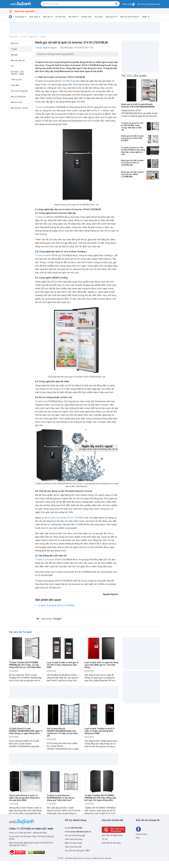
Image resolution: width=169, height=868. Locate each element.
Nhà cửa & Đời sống (129, 17)
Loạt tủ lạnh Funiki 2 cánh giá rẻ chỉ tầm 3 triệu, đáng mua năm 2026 (62, 665)
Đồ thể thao (61, 17)
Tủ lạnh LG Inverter (45, 559)
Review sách (87, 17)
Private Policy (141, 834)
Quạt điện (15, 85)
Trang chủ (13, 37)
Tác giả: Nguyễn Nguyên (46, 48)
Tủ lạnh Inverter (43, 255)
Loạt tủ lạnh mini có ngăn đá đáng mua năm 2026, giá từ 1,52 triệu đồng (101, 665)
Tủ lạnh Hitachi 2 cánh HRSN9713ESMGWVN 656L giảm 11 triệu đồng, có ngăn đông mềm (26, 731)
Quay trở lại (51, 619)
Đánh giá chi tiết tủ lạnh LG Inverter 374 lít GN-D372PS (132, 138)
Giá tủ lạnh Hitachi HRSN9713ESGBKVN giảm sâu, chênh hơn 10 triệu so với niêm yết (62, 732)
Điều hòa (14, 43)
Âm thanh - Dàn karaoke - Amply (17, 73)
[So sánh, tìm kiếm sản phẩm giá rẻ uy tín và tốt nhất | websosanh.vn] (20, 4)
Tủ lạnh (43, 37)
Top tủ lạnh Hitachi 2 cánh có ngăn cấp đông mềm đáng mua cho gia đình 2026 (24, 798)
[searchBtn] (116, 4)
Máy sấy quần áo (18, 60)
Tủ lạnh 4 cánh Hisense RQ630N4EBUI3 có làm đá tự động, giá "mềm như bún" (61, 798)
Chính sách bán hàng (74, 839)
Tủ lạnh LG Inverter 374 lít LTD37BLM (56, 605)
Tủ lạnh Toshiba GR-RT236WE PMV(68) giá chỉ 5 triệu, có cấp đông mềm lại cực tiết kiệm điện (25, 665)
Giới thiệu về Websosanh (112, 835)
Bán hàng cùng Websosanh (149, 4)
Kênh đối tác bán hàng (111, 843)
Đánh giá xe (111, 17)
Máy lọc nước (17, 102)
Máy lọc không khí (18, 97)
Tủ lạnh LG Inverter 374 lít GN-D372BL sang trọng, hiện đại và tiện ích (132, 126)
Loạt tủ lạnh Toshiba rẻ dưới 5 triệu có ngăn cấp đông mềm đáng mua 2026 (99, 731)
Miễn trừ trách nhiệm (73, 843)
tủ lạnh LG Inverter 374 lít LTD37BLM (66, 518)
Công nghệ (19, 17)
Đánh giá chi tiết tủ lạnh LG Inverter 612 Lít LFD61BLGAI (132, 163)
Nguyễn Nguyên (111, 594)
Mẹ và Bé (72, 17)
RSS (138, 838)
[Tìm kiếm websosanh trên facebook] (138, 829)
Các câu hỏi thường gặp (75, 835)
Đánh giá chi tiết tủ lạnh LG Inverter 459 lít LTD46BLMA (132, 174)
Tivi (12, 66)
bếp (46, 588)
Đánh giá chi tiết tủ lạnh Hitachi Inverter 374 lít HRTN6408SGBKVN (138, 105)
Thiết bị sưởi (16, 80)
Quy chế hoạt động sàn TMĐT (78, 851)
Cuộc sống (33, 17)
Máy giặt (14, 55)
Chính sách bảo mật (73, 847)
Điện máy (47, 17)
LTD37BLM (67, 81)
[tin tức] (10, 17)
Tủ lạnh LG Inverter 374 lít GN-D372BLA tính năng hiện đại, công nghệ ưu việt (133, 151)
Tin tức (23, 37)
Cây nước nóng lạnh (19, 91)
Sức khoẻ (99, 17)
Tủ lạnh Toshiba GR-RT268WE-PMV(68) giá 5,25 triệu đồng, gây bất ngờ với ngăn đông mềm (100, 798)
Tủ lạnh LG (41, 217)
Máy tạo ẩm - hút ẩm (19, 108)
